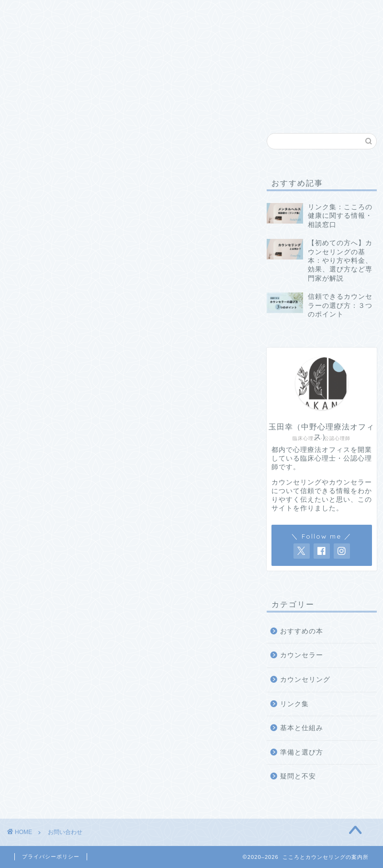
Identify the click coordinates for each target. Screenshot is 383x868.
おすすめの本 (247, 16)
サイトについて (348, 16)
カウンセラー (302, 655)
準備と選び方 (146, 16)
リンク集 (297, 12)
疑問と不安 (197, 12)
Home (40, 12)
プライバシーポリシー (51, 857)
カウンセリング (305, 680)
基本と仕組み (96, 16)
